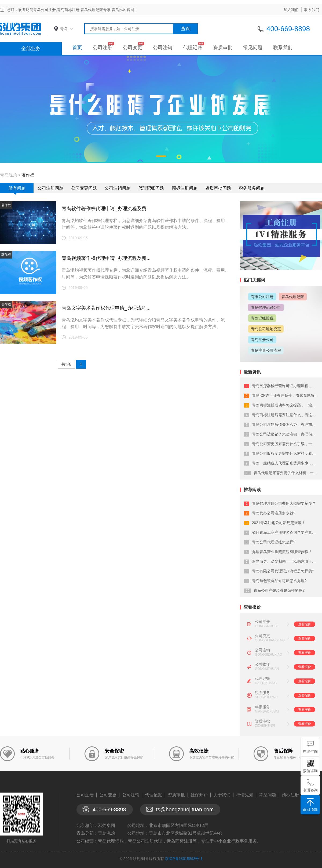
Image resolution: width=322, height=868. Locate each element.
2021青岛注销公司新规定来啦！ (279, 523)
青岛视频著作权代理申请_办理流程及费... (106, 258)
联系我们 (312, 10)
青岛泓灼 (9, 175)
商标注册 (290, 795)
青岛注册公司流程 (266, 350)
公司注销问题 (118, 188)
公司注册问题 (50, 188)
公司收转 (262, 664)
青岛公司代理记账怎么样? (274, 542)
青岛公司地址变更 (266, 329)
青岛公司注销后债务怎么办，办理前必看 (286, 424)
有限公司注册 (262, 297)
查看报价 (305, 624)
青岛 (64, 29)
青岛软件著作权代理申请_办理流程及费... (106, 209)
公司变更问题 (84, 188)
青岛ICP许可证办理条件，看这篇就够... (285, 395)
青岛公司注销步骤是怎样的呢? (279, 590)
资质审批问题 (218, 188)
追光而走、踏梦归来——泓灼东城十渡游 (286, 561)
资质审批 (223, 48)
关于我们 (222, 795)
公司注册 (103, 48)
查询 (186, 29)
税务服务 (262, 693)
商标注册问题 (185, 188)
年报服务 (262, 707)
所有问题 (17, 188)
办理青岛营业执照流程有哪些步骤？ (282, 552)
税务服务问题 (252, 188)
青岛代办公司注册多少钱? (274, 513)
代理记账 (193, 48)
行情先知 (245, 795)
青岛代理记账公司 (266, 307)
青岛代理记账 (293, 297)
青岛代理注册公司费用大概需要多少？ (284, 503)
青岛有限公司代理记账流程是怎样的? (283, 571)
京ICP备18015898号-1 (184, 859)
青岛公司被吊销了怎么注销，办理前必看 (286, 434)
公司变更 (133, 48)
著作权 (28, 175)
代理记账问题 (151, 188)
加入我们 (291, 10)
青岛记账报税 (262, 318)
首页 (77, 48)
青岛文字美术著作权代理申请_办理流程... (106, 308)
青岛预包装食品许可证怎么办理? (279, 581)
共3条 (66, 364)
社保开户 (199, 795)
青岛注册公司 (262, 340)
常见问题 (253, 48)
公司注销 (163, 48)
